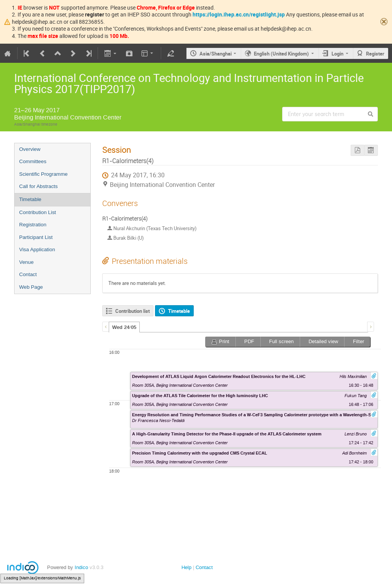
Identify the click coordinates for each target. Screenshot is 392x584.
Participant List (36, 237)
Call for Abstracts (38, 186)
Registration (33, 225)
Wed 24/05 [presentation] (124, 327)
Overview (30, 149)
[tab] (124, 327)
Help (186, 567)
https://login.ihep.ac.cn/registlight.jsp (239, 14)
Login (337, 54)
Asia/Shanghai (216, 54)
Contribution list (132, 311)
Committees (33, 161)
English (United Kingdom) (281, 54)
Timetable (30, 199)
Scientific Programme (43, 174)
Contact (28, 274)
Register (375, 54)
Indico (81, 567)
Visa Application (37, 249)
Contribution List (38, 212)
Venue (26, 262)
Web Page (31, 287)
